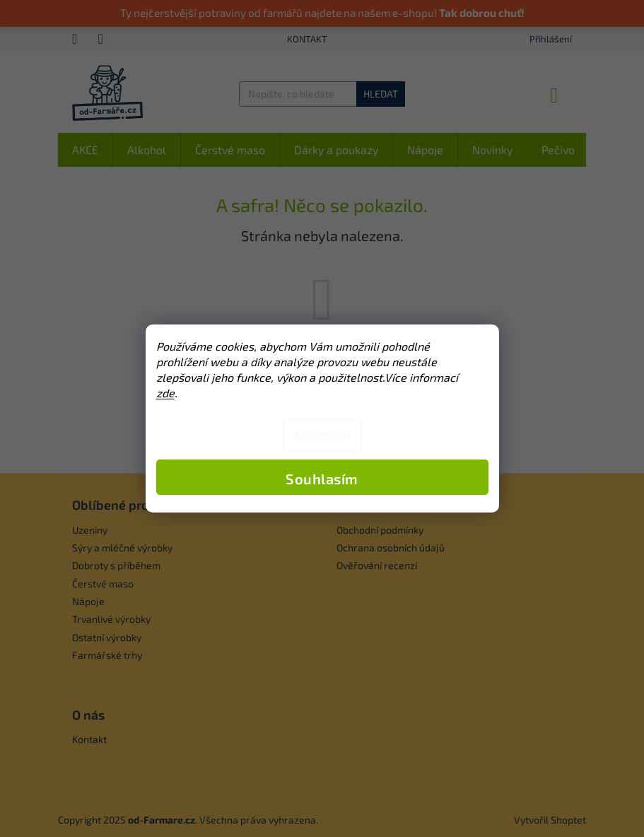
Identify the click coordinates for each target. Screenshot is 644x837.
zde (165, 393)
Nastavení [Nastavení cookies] (322, 435)
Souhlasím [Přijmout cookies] (322, 479)
